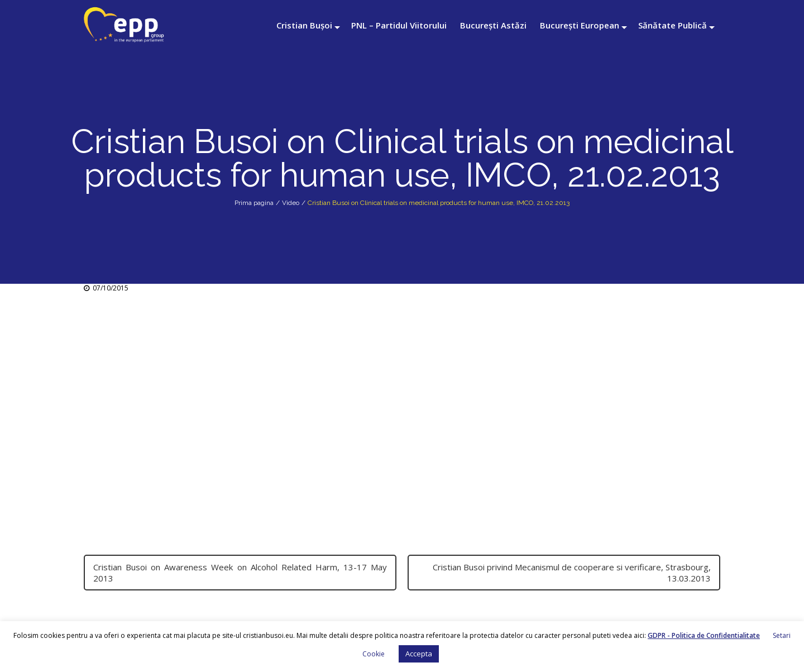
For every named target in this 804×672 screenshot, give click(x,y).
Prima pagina (254, 203)
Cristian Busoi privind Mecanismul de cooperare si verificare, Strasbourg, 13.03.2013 (572, 573)
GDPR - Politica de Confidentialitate (704, 635)
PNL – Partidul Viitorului (399, 25)
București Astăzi (493, 25)
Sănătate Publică (673, 25)
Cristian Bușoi (304, 25)
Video (291, 203)
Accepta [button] (419, 654)
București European (580, 25)
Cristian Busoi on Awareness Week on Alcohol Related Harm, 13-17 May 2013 (240, 573)
